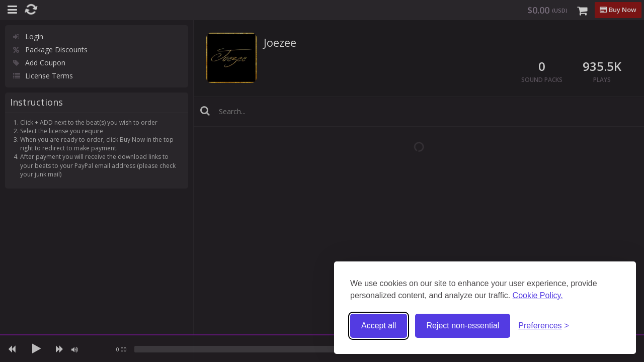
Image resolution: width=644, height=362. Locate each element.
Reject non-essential (463, 326)
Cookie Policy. (538, 295)
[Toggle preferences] (544, 326)
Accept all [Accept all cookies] (379, 326)
